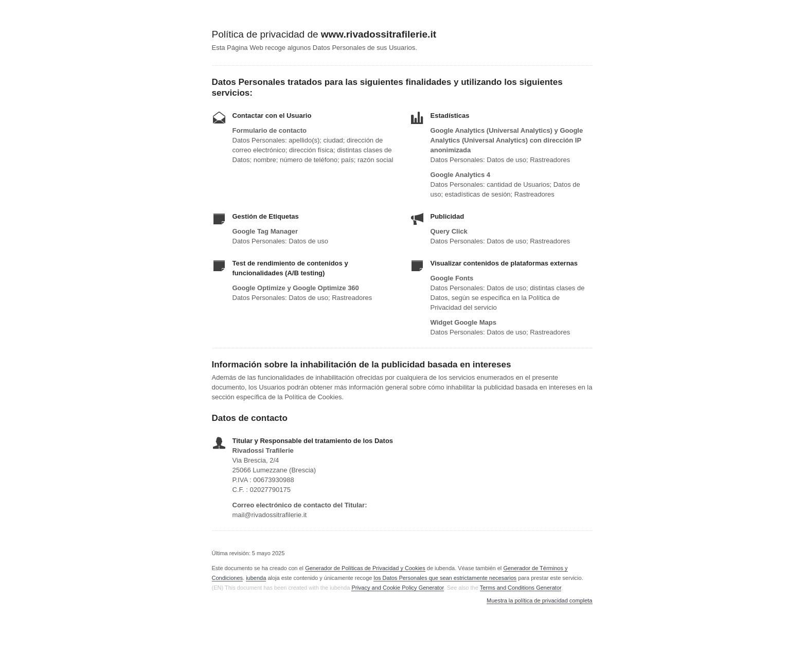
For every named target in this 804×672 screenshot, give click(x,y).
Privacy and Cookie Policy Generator (397, 588)
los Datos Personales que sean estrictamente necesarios (445, 578)
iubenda (256, 578)
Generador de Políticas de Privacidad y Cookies (365, 568)
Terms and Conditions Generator (521, 588)
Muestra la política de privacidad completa (539, 601)
